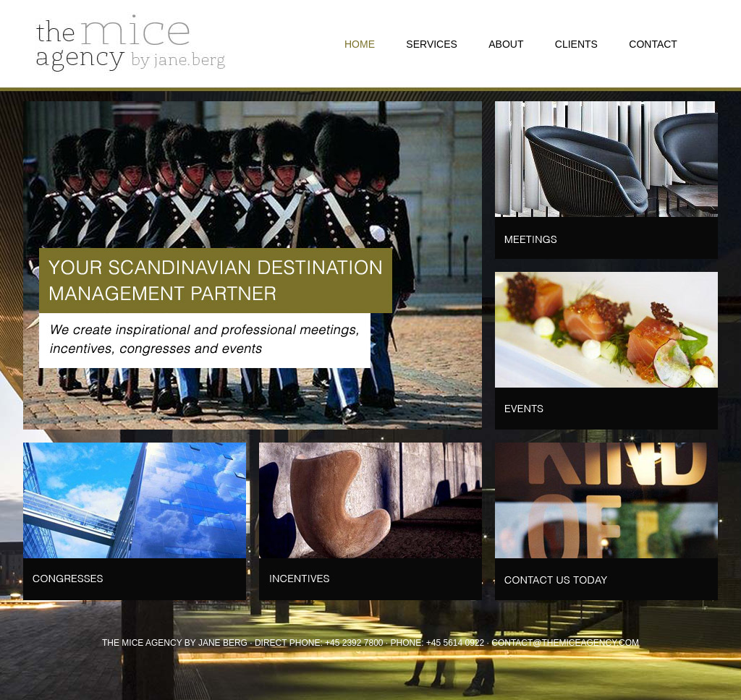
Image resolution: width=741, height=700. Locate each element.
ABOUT (506, 44)
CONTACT (653, 44)
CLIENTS (576, 44)
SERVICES (432, 44)
